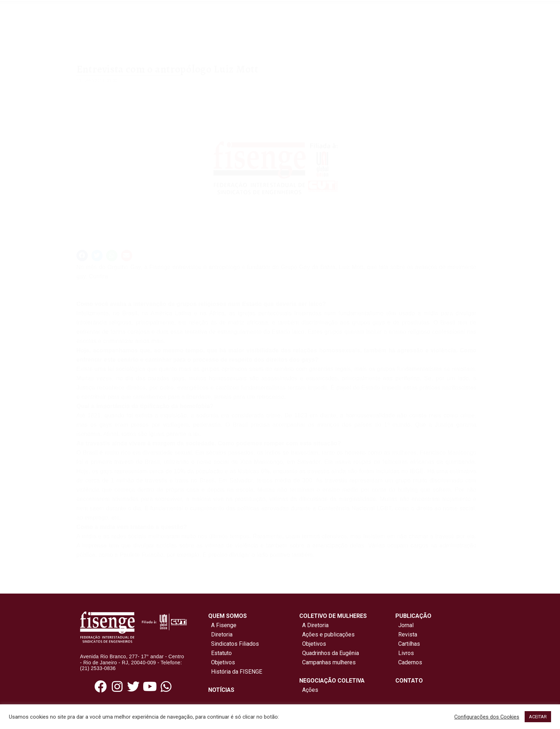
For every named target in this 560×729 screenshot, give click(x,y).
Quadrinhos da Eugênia (329, 653)
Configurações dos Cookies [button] (487, 717)
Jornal (406, 625)
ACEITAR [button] (538, 717)
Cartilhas (409, 644)
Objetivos (222, 662)
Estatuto (220, 653)
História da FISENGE (235, 672)
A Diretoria (314, 625)
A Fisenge (222, 625)
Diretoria (220, 634)
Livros (406, 653)
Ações (309, 690)
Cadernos (410, 662)
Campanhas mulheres (327, 662)
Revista (408, 634)
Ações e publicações (327, 634)
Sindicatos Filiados (234, 644)
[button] (82, 256)
